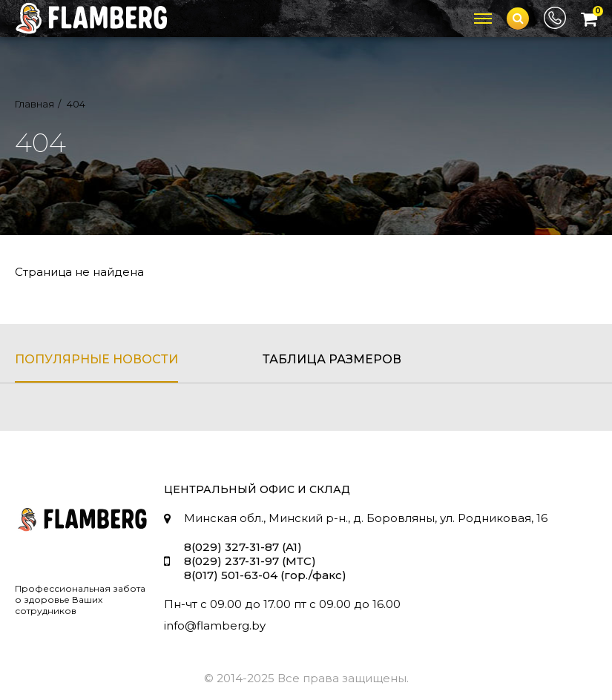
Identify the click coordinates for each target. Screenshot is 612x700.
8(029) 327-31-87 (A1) (243, 547)
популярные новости (96, 359)
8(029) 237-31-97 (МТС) (250, 561)
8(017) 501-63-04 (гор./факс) (265, 575)
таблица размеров (332, 359)
